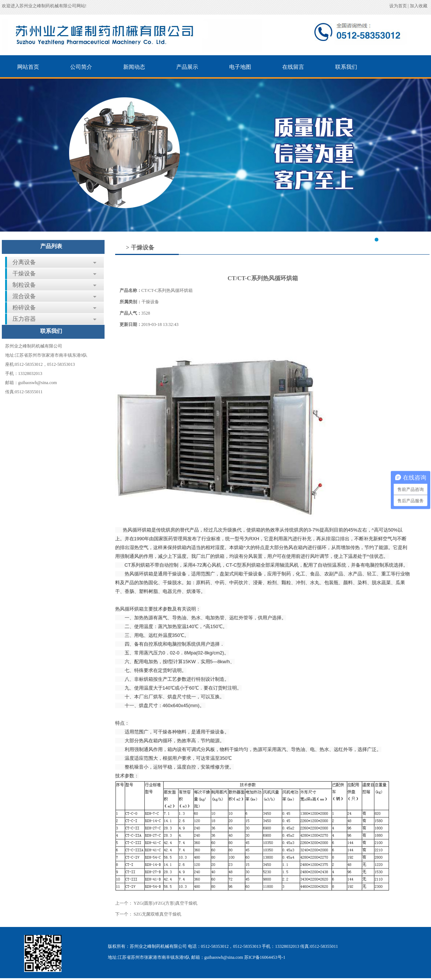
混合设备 (24, 296)
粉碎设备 (24, 307)
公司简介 (81, 67)
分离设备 (24, 262)
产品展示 (187, 67)
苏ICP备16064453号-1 (265, 957)
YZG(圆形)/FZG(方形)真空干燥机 (166, 903)
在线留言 (293, 67)
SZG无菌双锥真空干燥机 (158, 914)
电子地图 (240, 67)
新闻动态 (134, 67)
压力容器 (24, 319)
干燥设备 (24, 273)
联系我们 (346, 67)
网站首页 (28, 67)
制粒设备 (24, 285)
